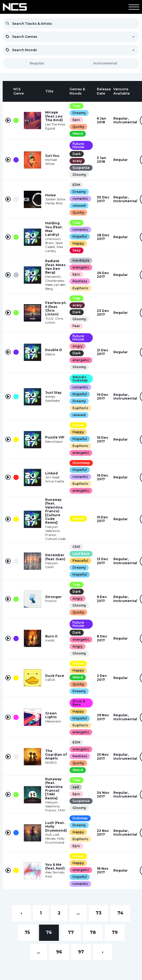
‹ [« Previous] (21, 913)
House (78, 425)
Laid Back (81, 554)
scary (77, 161)
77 (71, 932)
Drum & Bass (79, 703)
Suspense (81, 168)
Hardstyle (81, 260)
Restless (80, 281)
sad (76, 787)
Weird (78, 134)
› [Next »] (103, 952)
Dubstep (80, 818)
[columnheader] (8, 91)
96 (59, 952)
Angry (78, 346)
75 (27, 932)
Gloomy (79, 175)
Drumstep (81, 463)
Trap (76, 106)
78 (93, 932)
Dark (77, 154)
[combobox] (71, 37)
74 (120, 913)
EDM (76, 185)
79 (115, 932)
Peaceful (80, 561)
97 (81, 952)
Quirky (78, 127)
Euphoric (80, 288)
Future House (78, 145)
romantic (80, 199)
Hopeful (80, 236)
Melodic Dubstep (80, 379)
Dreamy (79, 113)
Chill (76, 547)
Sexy (76, 250)
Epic (76, 120)
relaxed (79, 206)
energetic (81, 267)
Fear (76, 326)
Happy (78, 243)
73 (99, 913)
